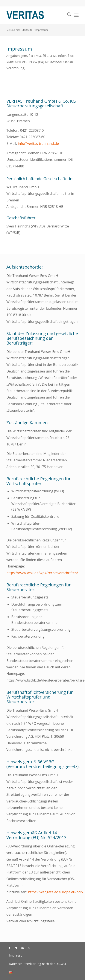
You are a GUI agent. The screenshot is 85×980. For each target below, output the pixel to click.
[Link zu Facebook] (10, 948)
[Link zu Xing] (16, 948)
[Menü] (76, 15)
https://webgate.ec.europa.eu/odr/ (56, 892)
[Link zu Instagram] (29, 948)
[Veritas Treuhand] (35, 15)
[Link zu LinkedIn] (23, 948)
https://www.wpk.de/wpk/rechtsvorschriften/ (42, 573)
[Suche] (67, 15)
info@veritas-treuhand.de (38, 144)
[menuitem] (67, 15)
